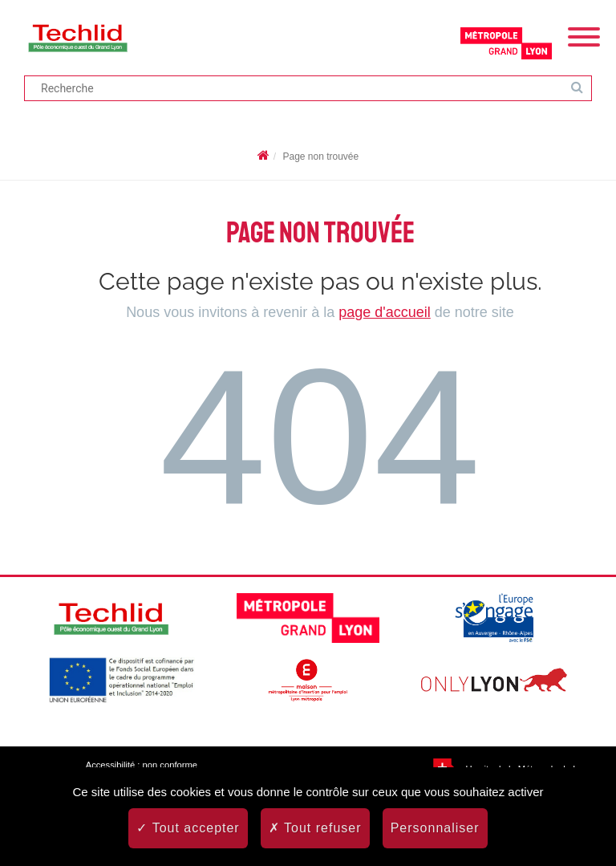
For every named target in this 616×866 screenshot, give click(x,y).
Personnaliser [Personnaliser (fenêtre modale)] (435, 828)
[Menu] (584, 35)
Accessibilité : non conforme (142, 765)
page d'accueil (385, 312)
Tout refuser (315, 828)
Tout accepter (188, 828)
